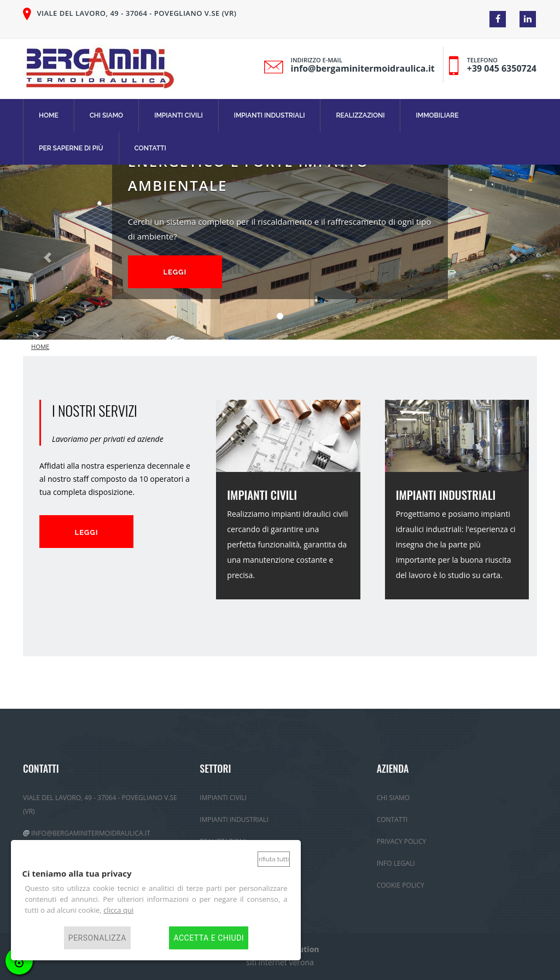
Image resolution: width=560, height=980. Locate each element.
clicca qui (118, 910)
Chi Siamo (107, 115)
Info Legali (396, 863)
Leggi (175, 272)
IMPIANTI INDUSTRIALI (446, 495)
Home (49, 115)
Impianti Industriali (270, 115)
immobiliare (437, 115)
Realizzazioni (360, 115)
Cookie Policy (401, 885)
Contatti (150, 148)
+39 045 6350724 (502, 68)
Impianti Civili (179, 115)
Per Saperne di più (71, 148)
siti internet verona (280, 962)
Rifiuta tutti (274, 859)
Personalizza (97, 938)
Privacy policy (402, 841)
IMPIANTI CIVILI (262, 495)
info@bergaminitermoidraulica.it (363, 68)
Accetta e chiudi (209, 938)
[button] (42, 252)
